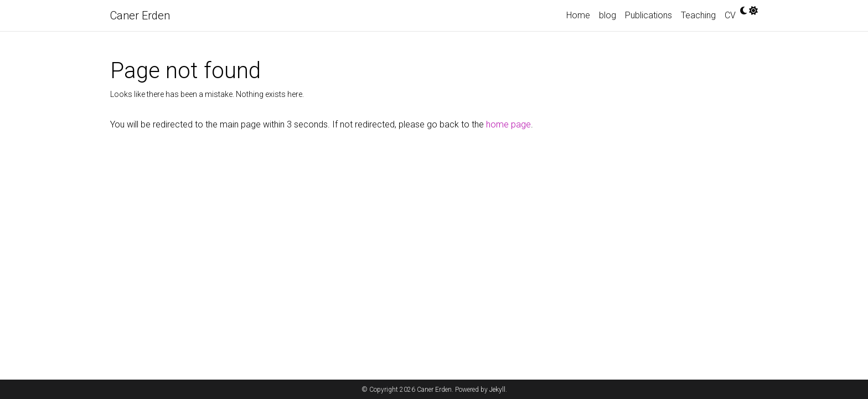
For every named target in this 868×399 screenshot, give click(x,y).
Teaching (698, 15)
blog (608, 15)
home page (508, 124)
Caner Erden (140, 16)
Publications (649, 15)
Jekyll (497, 390)
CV (730, 15)
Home (578, 15)
